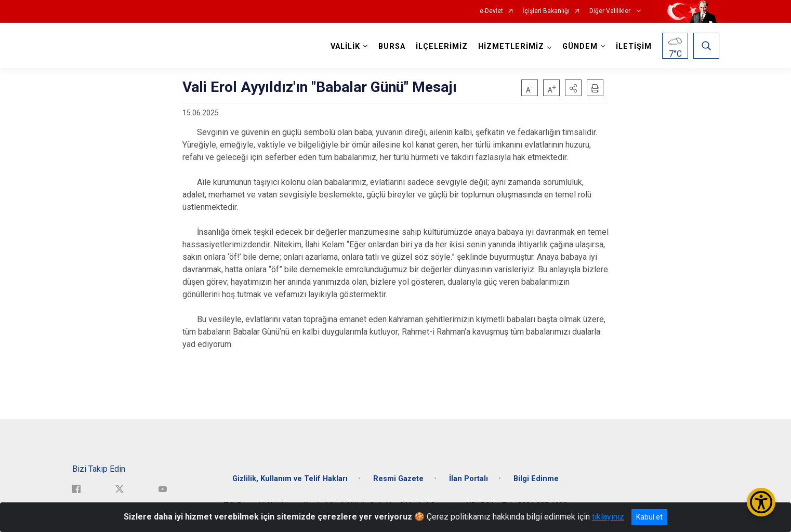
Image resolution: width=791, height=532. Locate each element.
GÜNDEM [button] (580, 46)
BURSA (392, 46)
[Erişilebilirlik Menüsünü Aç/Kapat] (761, 502)
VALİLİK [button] (345, 46)
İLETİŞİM (634, 46)
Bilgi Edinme (536, 478)
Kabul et (649, 517)
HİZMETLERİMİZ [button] (511, 46)
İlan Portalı (469, 478)
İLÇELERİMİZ (442, 46)
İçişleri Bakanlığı (546, 11)
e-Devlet (491, 11)
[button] (573, 88)
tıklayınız (608, 517)
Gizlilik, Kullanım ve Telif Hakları (290, 478)
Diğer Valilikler (611, 11)
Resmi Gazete (398, 478)
